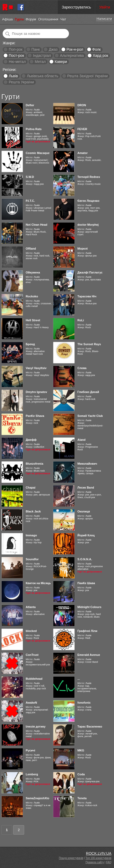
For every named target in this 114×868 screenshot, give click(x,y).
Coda (81, 774)
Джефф (31, 440)
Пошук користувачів (71, 858)
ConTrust (32, 655)
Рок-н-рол (75, 49)
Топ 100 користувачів (98, 858)
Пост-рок (16, 55)
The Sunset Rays (89, 344)
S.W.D (30, 177)
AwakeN (31, 703)
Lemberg (32, 774)
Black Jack (33, 511)
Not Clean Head (36, 225)
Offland (31, 249)
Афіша (7, 19)
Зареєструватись (76, 7)
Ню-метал (17, 62)
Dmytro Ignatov (36, 392)
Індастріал (42, 55)
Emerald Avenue (89, 655)
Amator (83, 153)
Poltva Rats (34, 129)
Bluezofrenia (34, 464)
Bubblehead (34, 679)
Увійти (105, 7)
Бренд (30, 344)
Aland (82, 440)
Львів (13, 76)
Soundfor (32, 559)
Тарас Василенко (90, 726)
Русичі (30, 750)
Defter (30, 105)
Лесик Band (86, 488)
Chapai (31, 488)
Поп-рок (16, 49)
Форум (31, 19)
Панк (36, 49)
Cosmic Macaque (38, 153)
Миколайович (87, 464)
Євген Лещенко (88, 201)
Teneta (82, 798)
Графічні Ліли (87, 631)
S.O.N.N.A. (85, 559)
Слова (82, 368)
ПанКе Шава (86, 583)
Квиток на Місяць (38, 583)
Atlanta (31, 607)
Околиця (84, 511)
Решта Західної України (87, 76)
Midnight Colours (89, 607)
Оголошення (48, 19)
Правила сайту (95, 862)
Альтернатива (72, 55)
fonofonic (84, 703)
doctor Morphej (88, 225)
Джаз (53, 49)
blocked (31, 631)
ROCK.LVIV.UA (99, 853)
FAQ (109, 862)
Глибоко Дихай (88, 392)
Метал (40, 62)
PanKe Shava (35, 416)
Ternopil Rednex (89, 177)
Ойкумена (33, 272)
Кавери (61, 62)
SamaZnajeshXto (38, 798)
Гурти (19, 19)
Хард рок (100, 55)
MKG (81, 750)
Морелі (83, 249)
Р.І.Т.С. (30, 201)
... (79, 679)
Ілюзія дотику (36, 726)
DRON (82, 105)
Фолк (97, 49)
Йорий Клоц (86, 535)
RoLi (81, 320)
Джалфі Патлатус (90, 272)
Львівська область (43, 76)
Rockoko (32, 296)
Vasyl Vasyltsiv (36, 368)
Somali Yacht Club (90, 416)
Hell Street (33, 320)
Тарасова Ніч (87, 296)
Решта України (21, 82)
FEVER (82, 129)
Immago (31, 535)
